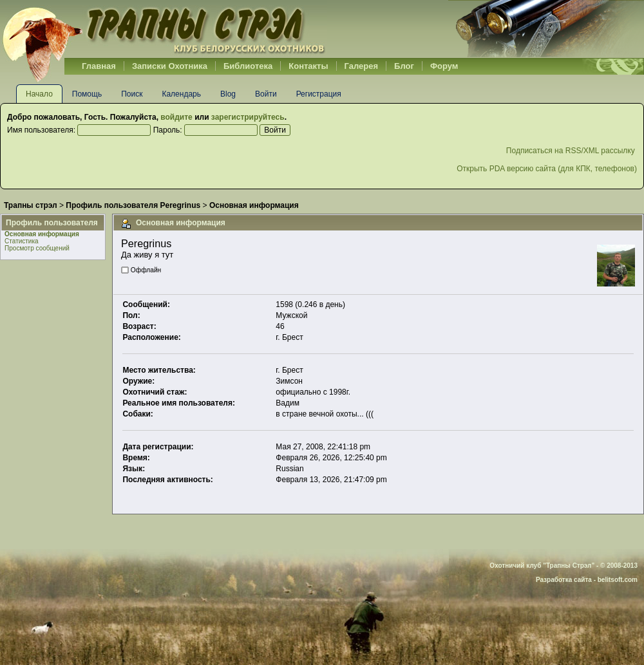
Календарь (181, 94)
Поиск (132, 94)
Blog (228, 94)
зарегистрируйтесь (248, 117)
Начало (39, 94)
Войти (266, 94)
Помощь (87, 94)
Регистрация (319, 94)
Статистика (22, 241)
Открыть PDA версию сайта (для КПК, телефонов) (547, 169)
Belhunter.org (164, 29)
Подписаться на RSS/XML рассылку (572, 151)
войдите (176, 117)
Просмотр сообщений (37, 248)
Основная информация (42, 234)
